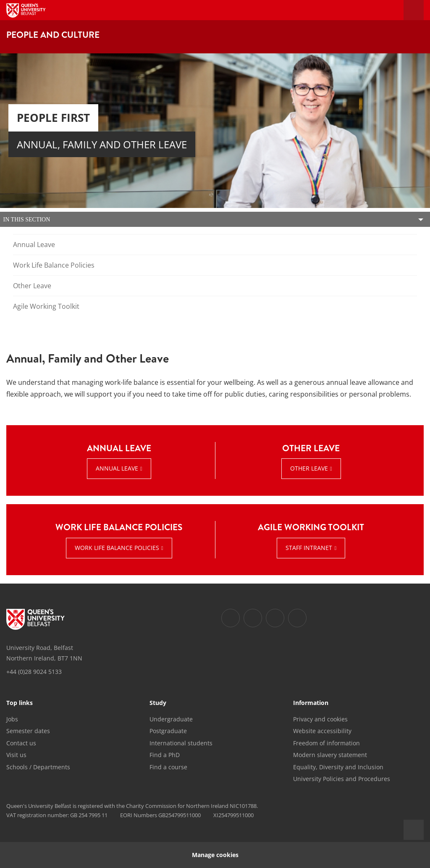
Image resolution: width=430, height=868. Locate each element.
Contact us (21, 743)
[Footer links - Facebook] (231, 618)
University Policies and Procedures (342, 779)
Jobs (12, 719)
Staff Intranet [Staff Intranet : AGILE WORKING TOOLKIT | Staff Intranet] (309, 548)
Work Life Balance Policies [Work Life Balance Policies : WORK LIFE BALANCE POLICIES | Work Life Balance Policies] (117, 548)
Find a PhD (165, 755)
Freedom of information (326, 743)
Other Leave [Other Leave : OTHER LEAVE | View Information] (309, 468)
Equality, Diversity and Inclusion (338, 767)
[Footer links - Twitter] (253, 618)
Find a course (168, 767)
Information (311, 703)
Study (158, 703)
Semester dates (28, 731)
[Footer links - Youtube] (297, 618)
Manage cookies (215, 855)
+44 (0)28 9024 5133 (34, 672)
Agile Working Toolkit (46, 306)
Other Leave (32, 286)
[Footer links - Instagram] (275, 618)
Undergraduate (171, 719)
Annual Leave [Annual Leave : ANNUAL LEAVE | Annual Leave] (117, 468)
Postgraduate (168, 731)
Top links (20, 703)
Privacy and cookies (320, 719)
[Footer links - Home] (35, 619)
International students (181, 743)
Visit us (16, 755)
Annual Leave (34, 245)
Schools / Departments (38, 767)
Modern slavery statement (330, 755)
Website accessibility (322, 731)
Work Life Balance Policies (54, 265)
